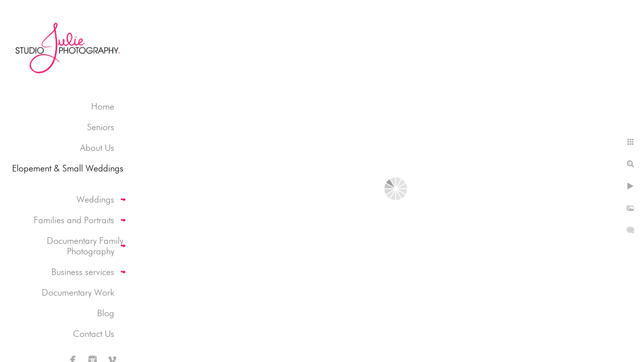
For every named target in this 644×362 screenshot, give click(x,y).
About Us (97, 148)
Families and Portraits (74, 220)
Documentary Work (78, 292)
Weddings (95, 199)
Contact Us (94, 334)
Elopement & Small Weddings (68, 168)
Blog (106, 313)
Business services (83, 272)
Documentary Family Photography (85, 246)
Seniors (101, 127)
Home (103, 106)
